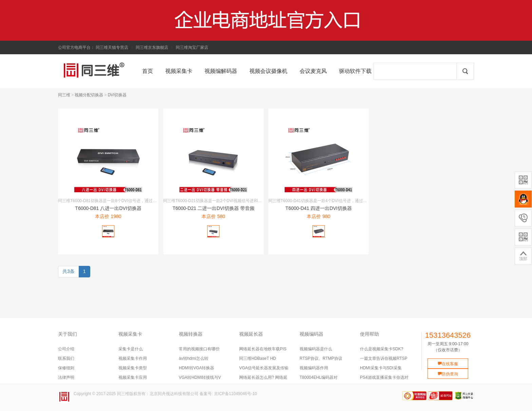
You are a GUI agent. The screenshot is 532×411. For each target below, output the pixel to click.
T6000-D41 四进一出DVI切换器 (318, 208)
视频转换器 (191, 334)
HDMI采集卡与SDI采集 (381, 368)
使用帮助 (369, 334)
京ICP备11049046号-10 (236, 394)
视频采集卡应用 (133, 377)
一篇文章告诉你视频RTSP (384, 358)
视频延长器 (251, 334)
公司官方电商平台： (76, 47)
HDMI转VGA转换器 (196, 368)
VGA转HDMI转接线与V (200, 377)
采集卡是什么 (131, 349)
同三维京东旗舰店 (152, 47)
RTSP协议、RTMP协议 (321, 358)
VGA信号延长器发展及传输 (264, 368)
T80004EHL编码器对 (319, 377)
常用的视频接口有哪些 (199, 349)
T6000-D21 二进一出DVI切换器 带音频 (213, 208)
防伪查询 (448, 374)
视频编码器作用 (314, 368)
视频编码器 (311, 334)
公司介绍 (66, 349)
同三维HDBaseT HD (258, 358)
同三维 (64, 95)
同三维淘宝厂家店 (192, 47)
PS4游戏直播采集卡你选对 (384, 377)
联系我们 (66, 358)
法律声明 (66, 377)
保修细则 (66, 368)
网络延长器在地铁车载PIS (263, 349)
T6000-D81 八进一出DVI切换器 (108, 208)
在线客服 (448, 364)
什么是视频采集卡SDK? (382, 349)
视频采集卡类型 (133, 368)
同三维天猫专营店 (112, 47)
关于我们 (68, 334)
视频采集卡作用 (133, 358)
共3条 (69, 271)
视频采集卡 (130, 334)
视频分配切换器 (89, 95)
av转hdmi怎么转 (194, 358)
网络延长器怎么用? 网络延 (263, 377)
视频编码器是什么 (316, 349)
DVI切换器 (117, 95)
